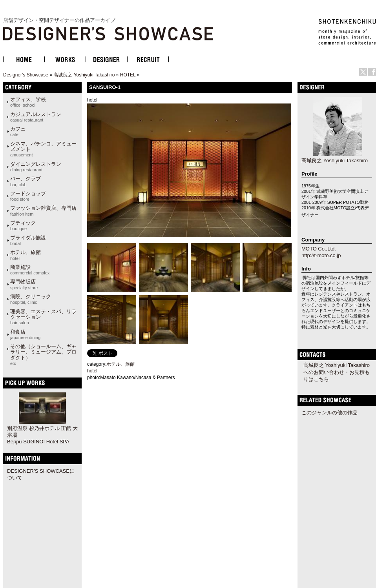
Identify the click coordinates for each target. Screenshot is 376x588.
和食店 (25, 334)
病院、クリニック (31, 299)
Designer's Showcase (26, 75)
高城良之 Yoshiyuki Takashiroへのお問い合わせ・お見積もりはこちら (337, 372)
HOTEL (128, 75)
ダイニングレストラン (36, 167)
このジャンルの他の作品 (329, 413)
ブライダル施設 (28, 240)
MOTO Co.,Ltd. (319, 249)
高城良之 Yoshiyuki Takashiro (84, 75)
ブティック (23, 225)
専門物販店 (24, 284)
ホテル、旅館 (26, 255)
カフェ (18, 131)
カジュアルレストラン (36, 117)
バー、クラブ (26, 181)
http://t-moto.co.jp (321, 255)
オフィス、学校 (28, 102)
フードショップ (28, 196)
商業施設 (30, 270)
